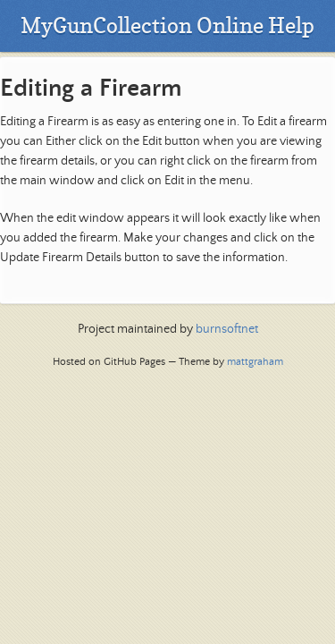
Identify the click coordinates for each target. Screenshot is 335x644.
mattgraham (255, 362)
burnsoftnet (227, 329)
